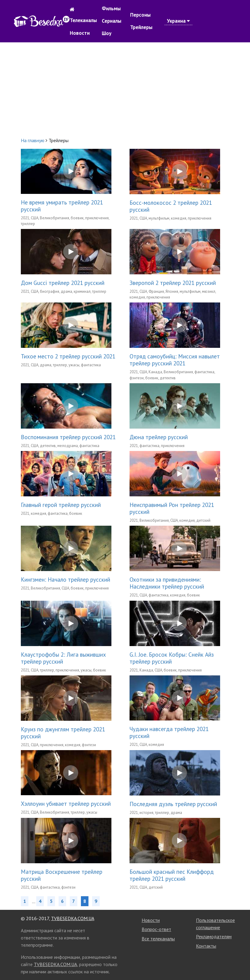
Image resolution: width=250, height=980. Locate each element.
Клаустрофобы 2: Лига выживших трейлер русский (63, 658)
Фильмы (111, 8)
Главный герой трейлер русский (61, 505)
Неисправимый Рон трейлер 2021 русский (172, 508)
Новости (80, 33)
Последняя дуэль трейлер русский (173, 804)
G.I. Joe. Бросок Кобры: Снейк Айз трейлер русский (172, 658)
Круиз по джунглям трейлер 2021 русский (63, 733)
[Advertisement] (125, 90)
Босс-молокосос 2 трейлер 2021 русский (171, 206)
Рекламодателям (214, 936)
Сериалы (112, 21)
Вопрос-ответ (156, 929)
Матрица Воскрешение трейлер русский (62, 875)
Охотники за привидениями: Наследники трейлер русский (167, 583)
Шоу (107, 33)
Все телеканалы (158, 939)
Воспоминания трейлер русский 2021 (68, 437)
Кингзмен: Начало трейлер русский (66, 579)
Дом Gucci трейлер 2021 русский (63, 283)
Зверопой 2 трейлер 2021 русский (173, 283)
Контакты (206, 946)
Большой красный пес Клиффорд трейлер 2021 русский (172, 875)
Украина (178, 21)
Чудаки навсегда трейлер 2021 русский (169, 732)
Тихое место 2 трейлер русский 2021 (68, 356)
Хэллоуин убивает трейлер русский (66, 804)
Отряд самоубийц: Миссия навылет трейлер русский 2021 (175, 360)
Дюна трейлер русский (159, 437)
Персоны (140, 15)
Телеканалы (83, 20)
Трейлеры (141, 27)
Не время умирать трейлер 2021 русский (62, 206)
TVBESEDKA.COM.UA (73, 918)
